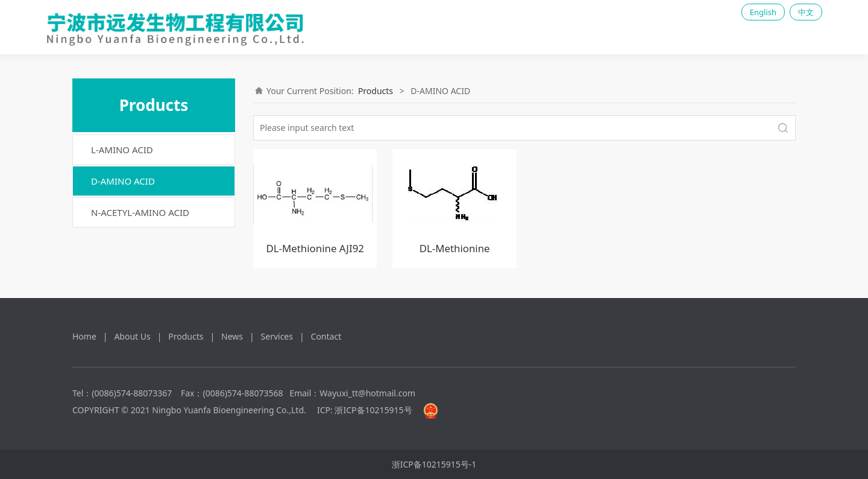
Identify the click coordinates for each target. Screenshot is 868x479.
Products (376, 91)
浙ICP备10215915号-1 (434, 464)
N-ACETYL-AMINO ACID (140, 212)
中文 (806, 12)
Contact (326, 336)
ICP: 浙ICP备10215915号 (365, 410)
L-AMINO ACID (122, 150)
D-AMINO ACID (123, 181)
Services (277, 336)
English (763, 12)
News (232, 336)
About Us (132, 336)
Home (84, 336)
